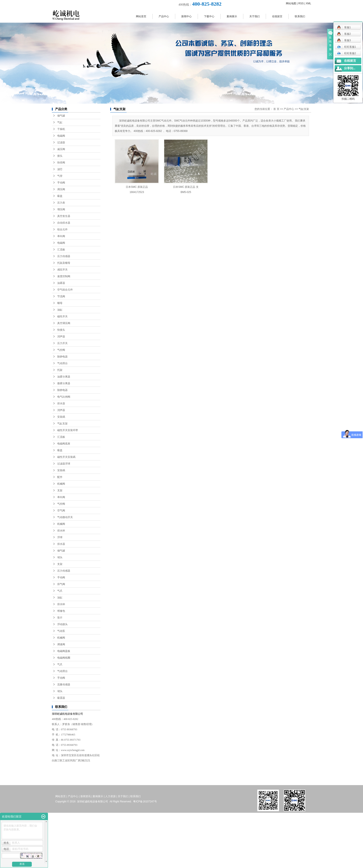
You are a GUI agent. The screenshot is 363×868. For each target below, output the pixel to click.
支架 (60, 490)
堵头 (60, 557)
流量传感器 (64, 685)
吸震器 (61, 698)
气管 (60, 176)
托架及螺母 (64, 263)
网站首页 (141, 16)
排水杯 (61, 531)
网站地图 (291, 3)
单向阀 (61, 236)
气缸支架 (62, 424)
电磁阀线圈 (64, 658)
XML (308, 3)
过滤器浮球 (64, 464)
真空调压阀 (64, 323)
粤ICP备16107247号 (145, 802)
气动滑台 (62, 363)
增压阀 (61, 209)
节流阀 (61, 296)
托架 (60, 370)
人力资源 (110, 796)
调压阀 (61, 189)
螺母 (60, 303)
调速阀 (61, 644)
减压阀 (61, 149)
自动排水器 (64, 223)
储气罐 (61, 116)
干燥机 (61, 129)
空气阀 (61, 511)
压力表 (61, 203)
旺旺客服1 (347, 47)
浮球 (60, 537)
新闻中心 (186, 16)
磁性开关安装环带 (68, 430)
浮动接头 (62, 624)
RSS (301, 3)
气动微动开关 (65, 517)
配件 (60, 477)
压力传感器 (64, 256)
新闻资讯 (86, 796)
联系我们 (300, 16)
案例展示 (232, 16)
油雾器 (61, 283)
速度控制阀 (64, 276)
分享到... (350, 68)
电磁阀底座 (64, 444)
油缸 (60, 310)
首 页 (276, 109)
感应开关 (62, 270)
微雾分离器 (64, 383)
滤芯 (60, 169)
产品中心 (164, 16)
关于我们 (255, 16)
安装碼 (61, 417)
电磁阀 (61, 136)
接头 (60, 156)
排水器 (61, 403)
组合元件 (62, 229)
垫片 (60, 618)
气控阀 (61, 350)
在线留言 (277, 16)
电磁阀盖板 (64, 651)
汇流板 (61, 250)
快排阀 (61, 163)
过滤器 (61, 142)
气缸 (60, 122)
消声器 (61, 337)
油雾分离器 (64, 377)
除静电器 (62, 357)
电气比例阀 (64, 397)
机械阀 (61, 484)
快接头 (61, 330)
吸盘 (60, 196)
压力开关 (62, 343)
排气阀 (61, 584)
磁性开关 (62, 316)
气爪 (60, 591)
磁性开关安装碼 (66, 457)
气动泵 (61, 631)
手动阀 (61, 183)
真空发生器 (64, 216)
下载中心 (209, 16)
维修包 (61, 611)
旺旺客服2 (347, 53)
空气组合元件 (65, 290)
